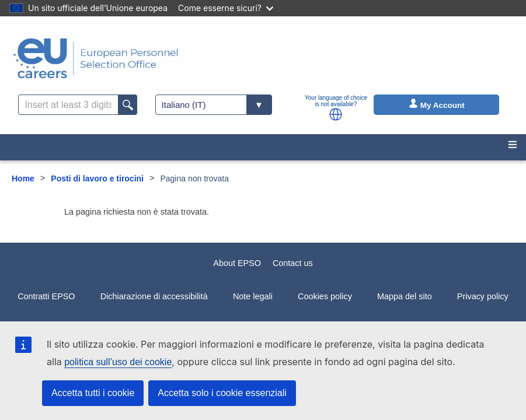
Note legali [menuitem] (253, 296)
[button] (336, 114)
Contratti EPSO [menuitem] (46, 296)
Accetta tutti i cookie (93, 393)
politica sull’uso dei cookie (118, 362)
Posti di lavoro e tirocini (97, 178)
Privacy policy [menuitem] (483, 296)
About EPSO (237, 263)
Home (23, 178)
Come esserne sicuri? (226, 8)
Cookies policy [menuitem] (325, 296)
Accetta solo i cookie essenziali (222, 393)
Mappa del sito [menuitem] (405, 296)
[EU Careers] (96, 58)
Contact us (293, 263)
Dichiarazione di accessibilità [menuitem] (154, 296)
